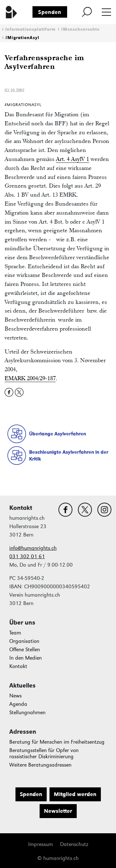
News (15, 696)
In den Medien (26, 658)
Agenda (18, 704)
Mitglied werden (75, 794)
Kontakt (18, 666)
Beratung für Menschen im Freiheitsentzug (57, 742)
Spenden (50, 12)
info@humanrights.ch (33, 548)
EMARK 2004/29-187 (30, 378)
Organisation (24, 641)
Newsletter (58, 811)
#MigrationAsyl (22, 38)
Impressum (41, 844)
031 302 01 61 (27, 556)
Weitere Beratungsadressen (40, 765)
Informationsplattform (30, 29)
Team (15, 633)
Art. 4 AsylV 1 (73, 159)
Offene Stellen (25, 650)
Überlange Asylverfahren (58, 434)
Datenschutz (74, 844)
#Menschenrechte (80, 29)
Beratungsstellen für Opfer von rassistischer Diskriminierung (44, 753)
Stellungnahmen (27, 712)
